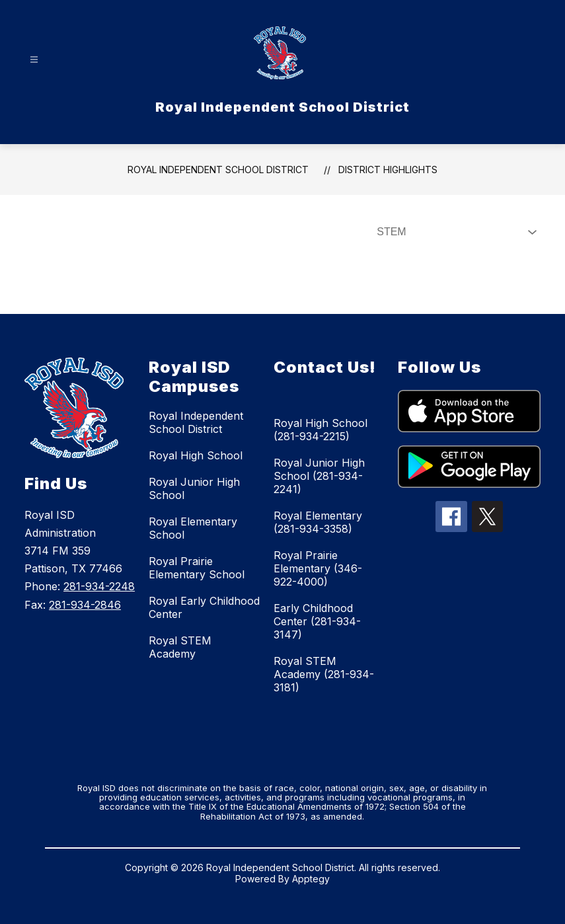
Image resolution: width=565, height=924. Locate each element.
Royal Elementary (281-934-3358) (318, 522)
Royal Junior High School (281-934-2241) (319, 476)
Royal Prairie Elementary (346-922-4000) (318, 568)
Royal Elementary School (193, 528)
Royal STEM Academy (180, 647)
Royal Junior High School (194, 488)
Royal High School (196, 455)
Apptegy (311, 879)
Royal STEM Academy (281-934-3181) (324, 674)
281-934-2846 (85, 605)
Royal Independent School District (218, 170)
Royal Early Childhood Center (204, 607)
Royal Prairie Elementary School (197, 568)
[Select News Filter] (454, 232)
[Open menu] (34, 60)
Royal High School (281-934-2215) (320, 430)
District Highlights (388, 170)
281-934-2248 (99, 586)
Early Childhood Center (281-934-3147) (317, 621)
